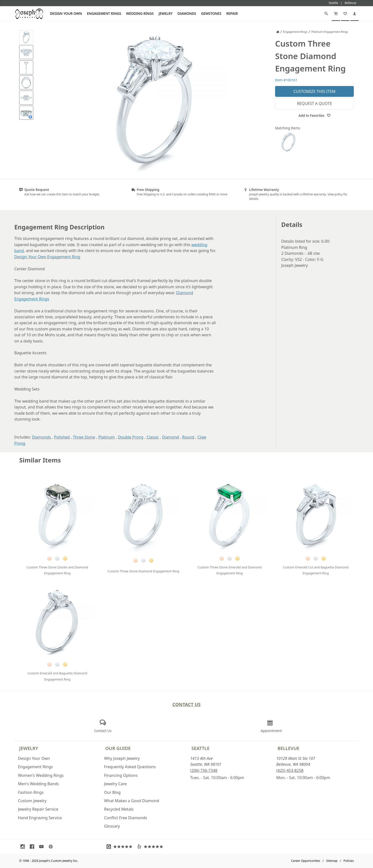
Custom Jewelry (32, 801)
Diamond (171, 437)
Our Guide (118, 748)
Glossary (112, 826)
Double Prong (131, 437)
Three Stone (84, 437)
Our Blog (112, 792)
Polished (62, 437)
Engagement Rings (104, 13)
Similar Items (40, 460)
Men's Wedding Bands (38, 784)
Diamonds (187, 13)
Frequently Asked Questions (130, 767)
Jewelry (166, 13)
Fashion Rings (31, 792)
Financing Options (121, 775)
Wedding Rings (140, 13)
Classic (153, 437)
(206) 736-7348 (204, 770)
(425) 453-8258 (290, 770)
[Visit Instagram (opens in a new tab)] (24, 847)
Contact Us (187, 704)
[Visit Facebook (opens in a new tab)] (33, 847)
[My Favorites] (345, 14)
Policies (349, 861)
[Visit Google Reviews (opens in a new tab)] (121, 847)
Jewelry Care (115, 784)
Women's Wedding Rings (41, 775)
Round (188, 437)
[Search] (326, 14)
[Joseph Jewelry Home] (278, 32)
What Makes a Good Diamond (132, 801)
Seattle (200, 748)
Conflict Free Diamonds (126, 818)
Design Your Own (66, 13)
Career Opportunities (306, 861)
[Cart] (336, 14)
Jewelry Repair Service (38, 809)
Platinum (106, 437)
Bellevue (288, 748)
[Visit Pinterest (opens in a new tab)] (52, 847)
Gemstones (211, 13)
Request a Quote (314, 103)
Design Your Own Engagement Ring (47, 257)
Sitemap (332, 861)
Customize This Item (315, 91)
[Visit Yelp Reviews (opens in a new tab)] (151, 847)
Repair (232, 13)
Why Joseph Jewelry (122, 758)
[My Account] (355, 14)
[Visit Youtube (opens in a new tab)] (43, 847)
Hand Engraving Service (40, 818)
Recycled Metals (119, 809)
